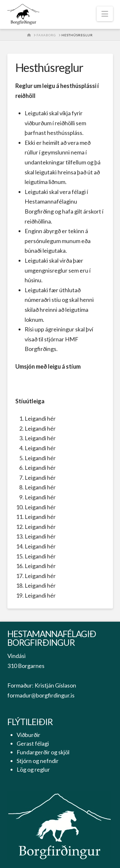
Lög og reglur (33, 769)
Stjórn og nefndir (38, 761)
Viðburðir (28, 735)
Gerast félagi (33, 743)
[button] (105, 14)
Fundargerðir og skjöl (43, 752)
